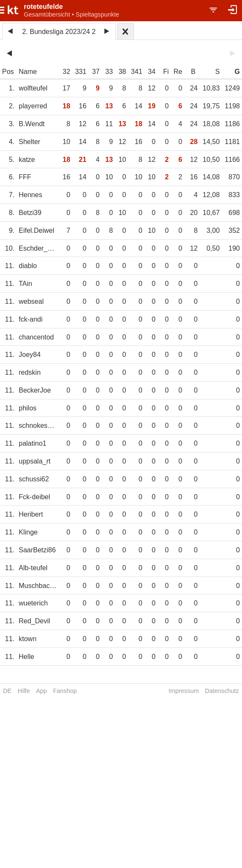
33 (109, 72)
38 (122, 72)
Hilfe (24, 691)
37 (96, 72)
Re (178, 72)
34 (152, 72)
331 (81, 72)
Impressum (184, 691)
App (42, 691)
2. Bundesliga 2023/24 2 (59, 32)
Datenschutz (222, 691)
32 (66, 72)
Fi (166, 72)
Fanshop (65, 691)
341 (137, 72)
